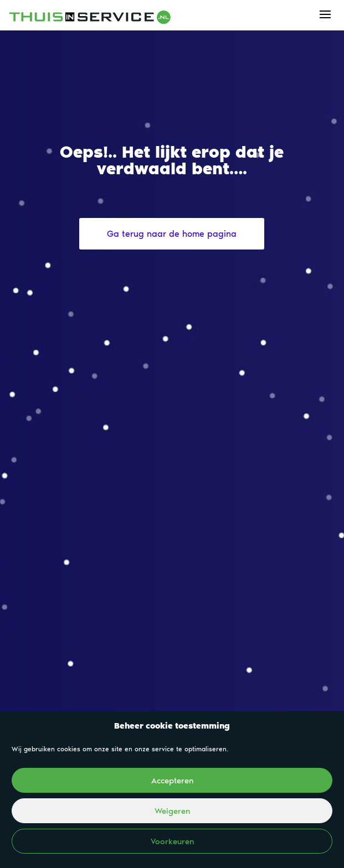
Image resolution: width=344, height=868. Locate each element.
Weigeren (172, 811)
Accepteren (172, 781)
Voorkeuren (172, 841)
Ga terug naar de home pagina (172, 234)
